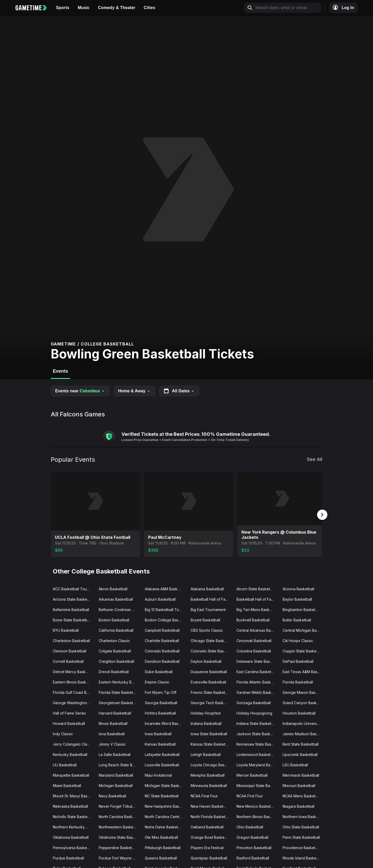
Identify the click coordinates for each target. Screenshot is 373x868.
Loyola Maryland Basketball (257, 764)
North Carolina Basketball (120, 816)
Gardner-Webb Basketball (257, 692)
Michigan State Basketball (166, 785)
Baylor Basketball (297, 599)
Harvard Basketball (115, 713)
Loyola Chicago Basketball (211, 764)
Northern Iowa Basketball (303, 816)
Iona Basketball (112, 733)
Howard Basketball (69, 723)
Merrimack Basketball (301, 775)
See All (315, 459)
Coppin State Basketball (303, 650)
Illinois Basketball (113, 723)
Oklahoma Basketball (71, 837)
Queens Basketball (161, 858)
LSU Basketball (295, 764)
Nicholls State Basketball (74, 816)
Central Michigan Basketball (303, 630)
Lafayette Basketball (162, 754)
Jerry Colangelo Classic (73, 744)
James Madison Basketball (303, 733)
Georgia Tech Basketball (211, 702)
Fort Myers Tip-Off (161, 692)
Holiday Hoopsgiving (254, 713)
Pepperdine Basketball (118, 847)
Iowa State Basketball (209, 733)
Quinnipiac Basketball (209, 858)
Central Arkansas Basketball (257, 630)
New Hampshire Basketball (166, 806)
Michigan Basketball (116, 785)
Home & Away (134, 391)
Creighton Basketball (116, 661)
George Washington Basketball (74, 702)
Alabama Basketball (207, 588)
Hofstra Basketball (160, 713)
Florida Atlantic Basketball (257, 682)
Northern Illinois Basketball (257, 816)
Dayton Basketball (206, 661)
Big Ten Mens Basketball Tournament (257, 609)
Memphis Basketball (208, 775)
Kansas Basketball (160, 744)
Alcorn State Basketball (256, 588)
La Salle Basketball (115, 754)
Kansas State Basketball (211, 744)
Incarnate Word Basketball (166, 723)
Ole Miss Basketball (161, 837)
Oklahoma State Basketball (120, 837)
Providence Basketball (302, 847)
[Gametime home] (34, 8)
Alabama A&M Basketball (166, 588)
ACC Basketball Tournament (74, 588)
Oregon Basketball (252, 837)
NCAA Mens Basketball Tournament (303, 795)
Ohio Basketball (250, 826)
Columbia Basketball (254, 650)
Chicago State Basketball (211, 640)
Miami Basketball (67, 785)
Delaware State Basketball (257, 661)
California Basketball (116, 630)
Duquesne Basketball (209, 671)
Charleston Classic (114, 640)
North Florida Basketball (211, 816)
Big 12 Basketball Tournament (166, 609)
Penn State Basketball (301, 837)
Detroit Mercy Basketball (74, 671)
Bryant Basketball (205, 619)
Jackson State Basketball (257, 733)
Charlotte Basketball (162, 640)
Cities (150, 8)
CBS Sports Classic (207, 630)
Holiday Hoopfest (206, 713)
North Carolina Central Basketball (166, 816)
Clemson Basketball (70, 650)
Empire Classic (157, 682)
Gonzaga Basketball (254, 702)
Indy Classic (63, 733)
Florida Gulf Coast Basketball (74, 692)
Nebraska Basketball (70, 806)
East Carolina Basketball (257, 671)
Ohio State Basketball (301, 826)
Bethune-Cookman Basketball (120, 609)
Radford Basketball (253, 858)
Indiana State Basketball (257, 723)
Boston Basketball (114, 619)
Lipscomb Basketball (300, 754)
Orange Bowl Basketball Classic (211, 837)
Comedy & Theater (117, 8)
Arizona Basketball (298, 588)
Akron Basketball (113, 588)
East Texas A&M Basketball (303, 671)
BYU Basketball (66, 630)
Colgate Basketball (115, 650)
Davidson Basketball (162, 661)
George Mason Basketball (303, 692)
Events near (80, 391)
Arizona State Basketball (74, 599)
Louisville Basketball (162, 764)
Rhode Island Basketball (303, 858)
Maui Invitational (158, 775)
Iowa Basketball (158, 733)
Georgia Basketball (161, 702)
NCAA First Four (250, 795)
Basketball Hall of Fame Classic (211, 599)
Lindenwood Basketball (256, 754)
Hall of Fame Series (69, 713)
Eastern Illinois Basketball (74, 682)
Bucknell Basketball (253, 619)
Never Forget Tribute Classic (120, 806)
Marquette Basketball (71, 775)
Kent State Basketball (301, 744)
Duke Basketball (159, 671)
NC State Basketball (162, 795)
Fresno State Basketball (211, 692)
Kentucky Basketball (70, 754)
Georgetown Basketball (119, 702)
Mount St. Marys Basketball (74, 795)
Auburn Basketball (160, 599)
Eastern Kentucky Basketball (120, 682)
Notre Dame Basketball (164, 826)
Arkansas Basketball (116, 599)
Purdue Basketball (68, 858)
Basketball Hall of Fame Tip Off (257, 599)
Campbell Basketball (162, 630)
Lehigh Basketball (206, 754)
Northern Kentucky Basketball (74, 826)
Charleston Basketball (71, 640)
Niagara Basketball (299, 806)
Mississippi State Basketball (257, 785)
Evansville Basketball (208, 682)
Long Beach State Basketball (120, 764)
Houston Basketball (299, 713)
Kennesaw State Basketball (257, 744)
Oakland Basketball (207, 826)
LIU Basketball (65, 764)
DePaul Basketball (298, 661)
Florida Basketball (298, 682)
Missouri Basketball (299, 785)
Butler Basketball (297, 619)
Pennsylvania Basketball (73, 847)
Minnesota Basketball (209, 785)
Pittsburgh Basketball (163, 847)
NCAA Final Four (204, 795)
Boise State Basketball (72, 619)
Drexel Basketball (114, 671)
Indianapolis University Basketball (303, 723)
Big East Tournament (208, 609)
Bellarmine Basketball (71, 609)
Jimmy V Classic (112, 744)
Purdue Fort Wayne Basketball (120, 858)
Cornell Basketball (68, 661)
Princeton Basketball (254, 847)
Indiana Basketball (206, 723)
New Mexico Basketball (257, 806)
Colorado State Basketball (211, 650)
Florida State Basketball (119, 692)
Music (84, 8)
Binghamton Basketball (302, 609)
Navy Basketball (112, 795)
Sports (63, 8)
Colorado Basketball (162, 650)
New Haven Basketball (210, 806)
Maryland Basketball (116, 775)
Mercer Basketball (252, 775)
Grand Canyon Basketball (303, 702)
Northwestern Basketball (120, 826)
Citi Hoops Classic (298, 640)
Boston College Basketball (166, 619)
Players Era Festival (207, 847)
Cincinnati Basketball (254, 640)
